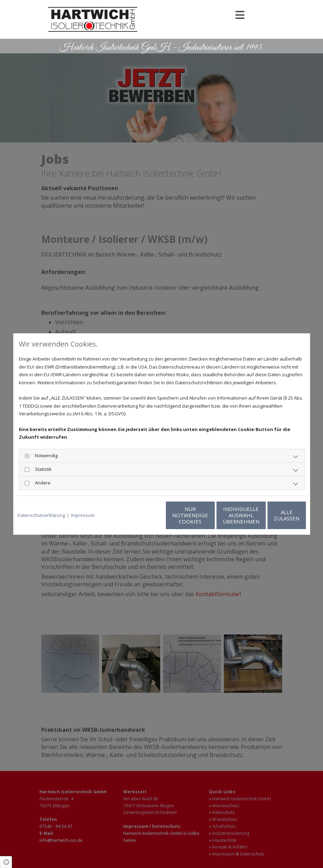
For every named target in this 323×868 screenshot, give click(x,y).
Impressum (83, 515)
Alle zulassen (274, 515)
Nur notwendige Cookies (141, 515)
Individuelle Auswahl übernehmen (207, 515)
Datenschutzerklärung (41, 515)
